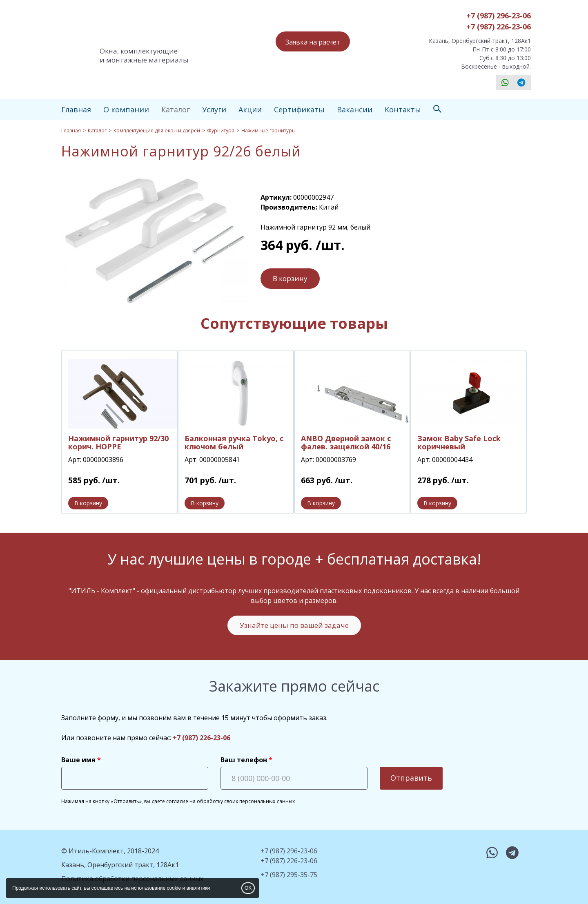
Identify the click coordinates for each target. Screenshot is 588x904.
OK (248, 888)
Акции (250, 109)
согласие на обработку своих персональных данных (231, 801)
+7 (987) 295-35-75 (289, 875)
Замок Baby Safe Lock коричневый (459, 442)
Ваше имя (78, 760)
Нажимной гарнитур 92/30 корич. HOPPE (118, 442)
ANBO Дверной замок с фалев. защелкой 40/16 (346, 442)
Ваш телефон (244, 760)
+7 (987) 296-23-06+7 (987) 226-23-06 (499, 21)
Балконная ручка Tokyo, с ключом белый (234, 442)
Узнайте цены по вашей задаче (294, 625)
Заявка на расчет (313, 42)
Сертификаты (299, 109)
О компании (126, 109)
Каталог (176, 109)
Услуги (214, 109)
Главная (76, 109)
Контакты (403, 109)
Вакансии (355, 109)
